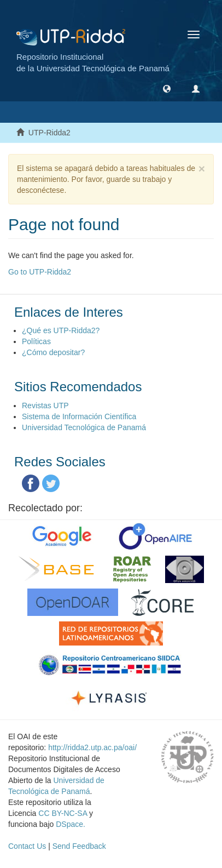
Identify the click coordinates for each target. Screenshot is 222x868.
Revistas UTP (45, 406)
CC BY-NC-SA (63, 813)
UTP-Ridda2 (49, 133)
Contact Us (27, 846)
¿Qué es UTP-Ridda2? (61, 330)
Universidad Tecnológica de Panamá (84, 427)
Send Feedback (79, 846)
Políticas (36, 341)
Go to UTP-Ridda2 (40, 272)
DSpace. (71, 824)
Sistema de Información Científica (79, 416)
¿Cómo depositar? (53, 352)
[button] (167, 88)
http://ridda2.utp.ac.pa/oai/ (92, 747)
